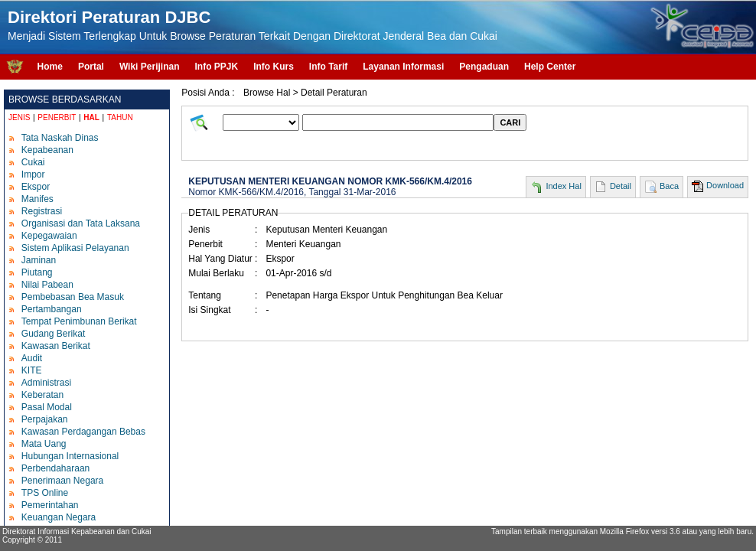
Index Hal (563, 186)
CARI (510, 122)
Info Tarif (328, 67)
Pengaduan (484, 67)
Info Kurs (274, 67)
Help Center (550, 67)
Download (725, 185)
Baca (669, 186)
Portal (91, 67)
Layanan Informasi (403, 67)
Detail (621, 186)
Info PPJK (216, 67)
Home (50, 67)
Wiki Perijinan (150, 67)
